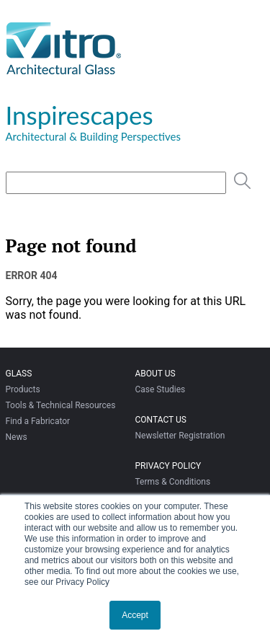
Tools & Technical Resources (61, 405)
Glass (19, 374)
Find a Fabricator (38, 421)
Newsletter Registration (180, 436)
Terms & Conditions (172, 482)
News (17, 437)
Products (23, 389)
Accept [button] (135, 615)
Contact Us (160, 420)
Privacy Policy (168, 466)
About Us (155, 374)
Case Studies (160, 389)
